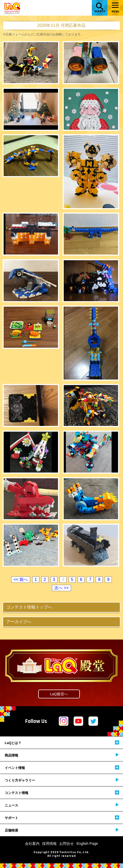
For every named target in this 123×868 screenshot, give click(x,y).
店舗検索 (62, 830)
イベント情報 (62, 768)
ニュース (62, 805)
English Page (87, 844)
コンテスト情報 (62, 793)
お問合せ (67, 844)
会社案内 (32, 844)
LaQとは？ (62, 743)
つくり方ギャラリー (62, 780)
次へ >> (61, 588)
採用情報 (49, 844)
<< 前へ (21, 579)
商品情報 (62, 755)
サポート (62, 818)
